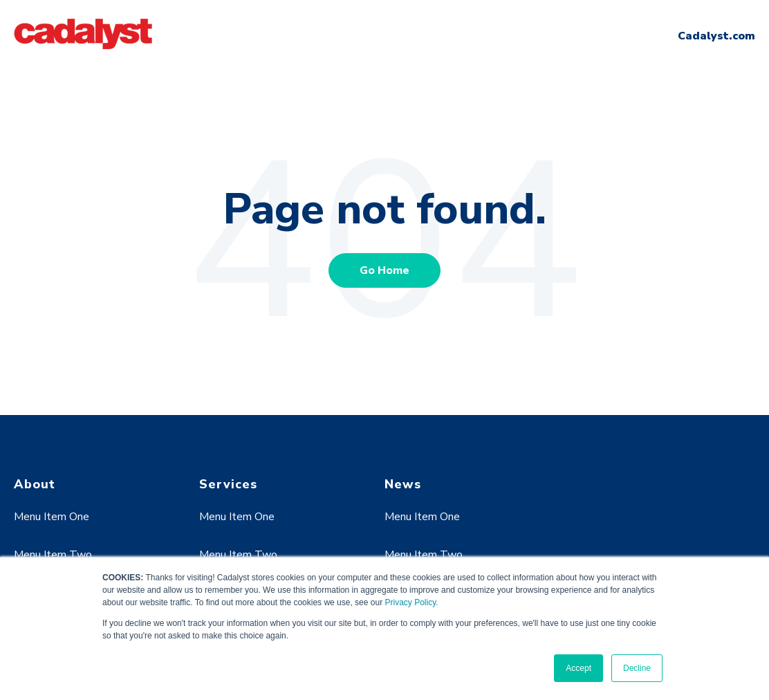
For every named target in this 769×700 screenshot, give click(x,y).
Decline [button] (637, 668)
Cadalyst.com (716, 36)
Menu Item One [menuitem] (52, 517)
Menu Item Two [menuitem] (53, 555)
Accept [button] (578, 668)
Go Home (384, 270)
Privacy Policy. (411, 602)
